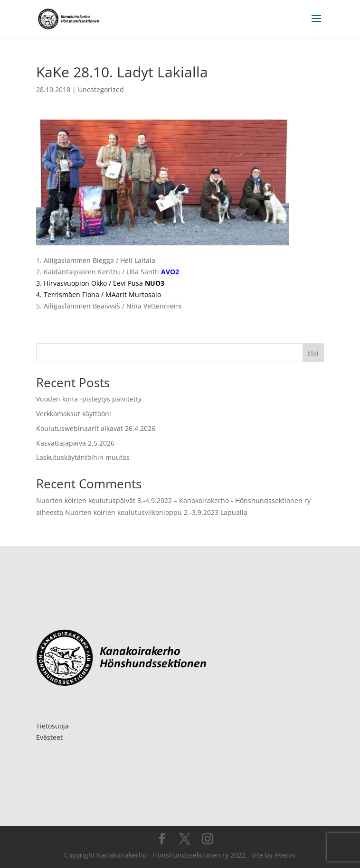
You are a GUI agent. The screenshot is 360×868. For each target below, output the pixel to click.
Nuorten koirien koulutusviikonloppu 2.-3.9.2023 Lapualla (156, 512)
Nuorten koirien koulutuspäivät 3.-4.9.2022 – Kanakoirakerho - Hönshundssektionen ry (173, 500)
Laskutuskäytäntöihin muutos (83, 457)
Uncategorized (101, 89)
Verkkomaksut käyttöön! (74, 414)
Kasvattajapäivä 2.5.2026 (75, 443)
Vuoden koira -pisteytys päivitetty (89, 399)
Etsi (313, 353)
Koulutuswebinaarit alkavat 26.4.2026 (96, 428)
